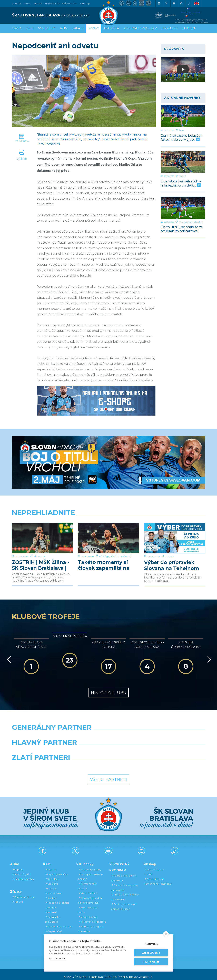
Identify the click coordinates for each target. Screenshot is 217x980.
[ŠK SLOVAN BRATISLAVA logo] (59, 15)
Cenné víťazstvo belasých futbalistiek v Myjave (182, 137)
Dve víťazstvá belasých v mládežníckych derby (181, 183)
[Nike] (108, 731)
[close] (166, 934)
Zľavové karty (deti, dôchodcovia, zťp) (90, 895)
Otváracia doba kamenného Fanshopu (158, 876)
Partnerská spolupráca (52, 914)
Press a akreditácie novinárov (57, 900)
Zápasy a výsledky (23, 892)
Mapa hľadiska (88, 912)
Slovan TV (39, 551)
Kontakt (51, 893)
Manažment (53, 888)
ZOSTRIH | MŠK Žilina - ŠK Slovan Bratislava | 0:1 (41, 560)
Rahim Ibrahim (196, 222)
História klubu (109, 687)
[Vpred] (209, 654)
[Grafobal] (84, 746)
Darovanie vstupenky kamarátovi (92, 933)
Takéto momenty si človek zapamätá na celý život (104, 560)
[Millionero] (133, 746)
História (51, 864)
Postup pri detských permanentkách (124, 901)
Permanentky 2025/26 (87, 881)
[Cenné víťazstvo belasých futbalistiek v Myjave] (183, 116)
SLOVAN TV (170, 28)
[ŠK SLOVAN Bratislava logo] (108, 13)
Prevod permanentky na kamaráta (125, 892)
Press (27, 3)
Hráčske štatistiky (23, 874)
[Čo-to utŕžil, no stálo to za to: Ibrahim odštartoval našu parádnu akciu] (183, 208)
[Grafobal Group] (133, 761)
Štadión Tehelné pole (59, 921)
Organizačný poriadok (53, 929)
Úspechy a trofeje (56, 869)
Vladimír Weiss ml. (121, 551)
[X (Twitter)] (166, 3)
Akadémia (111, 28)
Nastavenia (151, 944)
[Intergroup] (84, 761)
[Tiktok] (189, 3)
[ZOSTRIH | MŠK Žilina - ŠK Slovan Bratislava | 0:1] (42, 535)
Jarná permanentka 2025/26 (91, 872)
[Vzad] (8, 654)
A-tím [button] (64, 28)
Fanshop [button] (189, 28)
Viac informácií (57, 958)
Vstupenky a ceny (90, 864)
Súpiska (18, 864)
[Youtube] (174, 3)
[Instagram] (181, 3)
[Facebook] (159, 3)
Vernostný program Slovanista (91, 924)
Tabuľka (18, 897)
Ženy (181, 130)
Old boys (51, 879)
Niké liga (183, 222)
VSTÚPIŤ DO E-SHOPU (154, 867)
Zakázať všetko (151, 953)
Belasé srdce (69, 3)
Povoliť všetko (151, 962)
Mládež (183, 176)
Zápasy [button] (78, 28)
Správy (93, 28)
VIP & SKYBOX (88, 888)
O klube (51, 883)
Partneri (51, 907)
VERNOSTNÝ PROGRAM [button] (140, 28)
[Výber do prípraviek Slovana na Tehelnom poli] (175, 535)
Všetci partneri (108, 774)
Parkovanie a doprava (92, 917)
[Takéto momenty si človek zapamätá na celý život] (108, 535)
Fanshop (85, 3)
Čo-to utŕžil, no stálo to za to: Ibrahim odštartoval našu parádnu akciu (182, 229)
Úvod (17, 28)
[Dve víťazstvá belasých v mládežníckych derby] (183, 162)
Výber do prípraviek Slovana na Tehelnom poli (172, 560)
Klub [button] (30, 28)
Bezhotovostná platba (88, 905)
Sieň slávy (52, 874)
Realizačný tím (22, 869)
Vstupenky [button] (47, 28)
